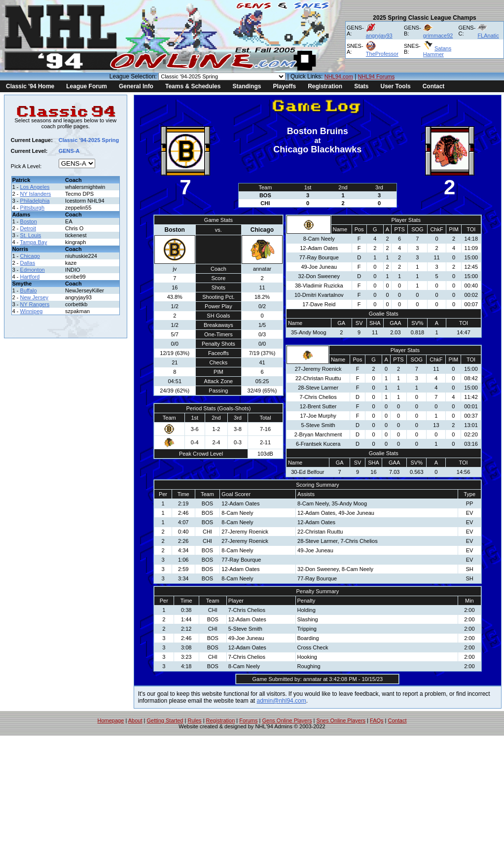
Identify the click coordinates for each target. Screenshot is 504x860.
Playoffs (284, 86)
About (135, 720)
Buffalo (29, 290)
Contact (434, 86)
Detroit (28, 228)
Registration (325, 86)
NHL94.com (339, 76)
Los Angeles (35, 187)
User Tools (396, 86)
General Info (136, 86)
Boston (29, 221)
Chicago (30, 256)
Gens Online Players (287, 720)
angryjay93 (379, 36)
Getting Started (165, 720)
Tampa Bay (33, 242)
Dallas (28, 263)
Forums (248, 720)
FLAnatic (488, 36)
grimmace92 (438, 36)
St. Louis (31, 235)
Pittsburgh (33, 208)
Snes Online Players (341, 720)
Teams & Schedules (193, 86)
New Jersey (34, 297)
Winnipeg (32, 311)
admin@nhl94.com (282, 701)
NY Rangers (35, 304)
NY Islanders (36, 194)
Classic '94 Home (30, 86)
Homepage (111, 720)
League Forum (87, 86)
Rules (194, 720)
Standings (247, 86)
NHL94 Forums (377, 76)
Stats (361, 86)
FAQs (377, 720)
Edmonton (33, 270)
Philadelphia (35, 201)
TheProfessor (382, 54)
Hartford (30, 277)
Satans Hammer (437, 51)
